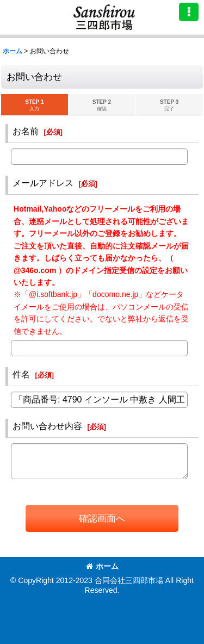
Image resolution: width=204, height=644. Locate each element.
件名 (21, 374)
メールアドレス (43, 183)
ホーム (102, 566)
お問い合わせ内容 (47, 426)
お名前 (26, 131)
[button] (189, 12)
